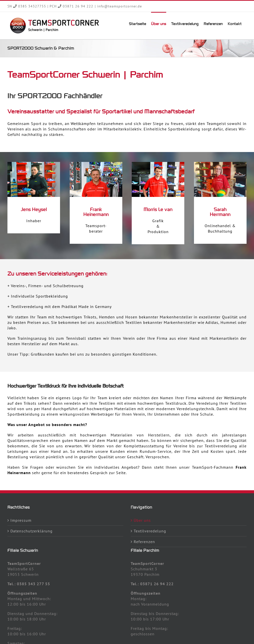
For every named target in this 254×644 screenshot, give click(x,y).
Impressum (21, 520)
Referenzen (144, 542)
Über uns (142, 520)
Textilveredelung (150, 531)
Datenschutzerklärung (32, 531)
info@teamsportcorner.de (120, 6)
